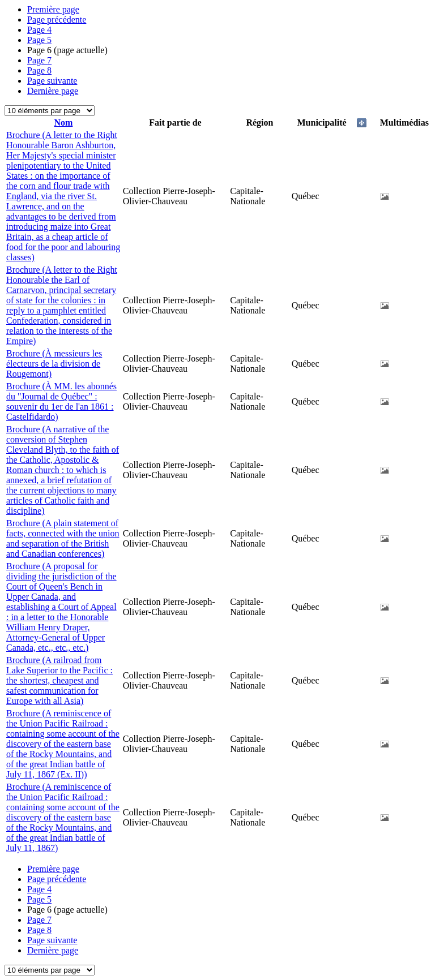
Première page (53, 9)
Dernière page (53, 91)
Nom (63, 122)
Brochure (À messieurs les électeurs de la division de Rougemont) (54, 364)
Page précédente (57, 20)
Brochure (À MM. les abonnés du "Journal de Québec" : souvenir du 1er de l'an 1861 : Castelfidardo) (61, 401)
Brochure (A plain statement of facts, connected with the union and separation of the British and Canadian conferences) (63, 538)
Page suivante (52, 81)
